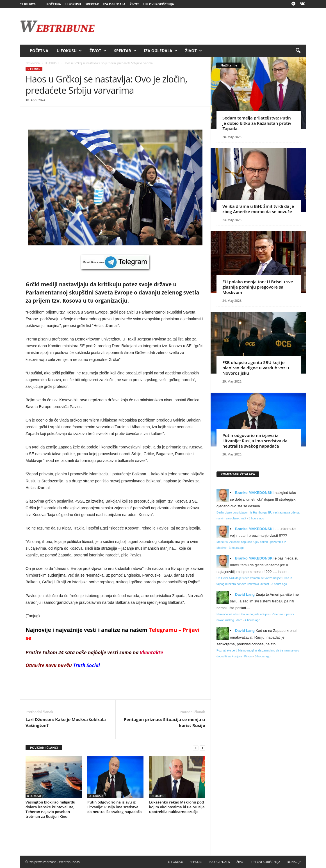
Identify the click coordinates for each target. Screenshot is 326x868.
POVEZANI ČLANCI (44, 748)
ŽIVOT (134, 4)
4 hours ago (253, 620)
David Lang (245, 594)
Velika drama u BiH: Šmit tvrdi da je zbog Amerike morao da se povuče (258, 209)
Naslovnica (33, 63)
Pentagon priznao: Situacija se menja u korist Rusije (164, 722)
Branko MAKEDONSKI (254, 493)
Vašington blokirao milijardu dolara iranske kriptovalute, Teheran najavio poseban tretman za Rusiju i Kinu (50, 809)
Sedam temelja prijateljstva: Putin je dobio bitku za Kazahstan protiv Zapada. (257, 123)
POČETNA (54, 4)
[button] (298, 51)
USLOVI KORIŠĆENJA (159, 4)
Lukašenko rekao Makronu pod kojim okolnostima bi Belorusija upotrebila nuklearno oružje (177, 807)
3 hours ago (256, 518)
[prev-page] (196, 748)
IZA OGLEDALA (114, 4)
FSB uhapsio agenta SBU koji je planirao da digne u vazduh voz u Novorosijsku (256, 368)
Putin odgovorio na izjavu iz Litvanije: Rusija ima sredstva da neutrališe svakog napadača (115, 807)
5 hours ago (263, 656)
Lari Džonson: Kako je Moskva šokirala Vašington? (66, 722)
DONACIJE (294, 862)
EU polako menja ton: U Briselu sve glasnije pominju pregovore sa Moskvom (258, 287)
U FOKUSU (73, 4)
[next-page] (202, 748)
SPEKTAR (92, 4)
